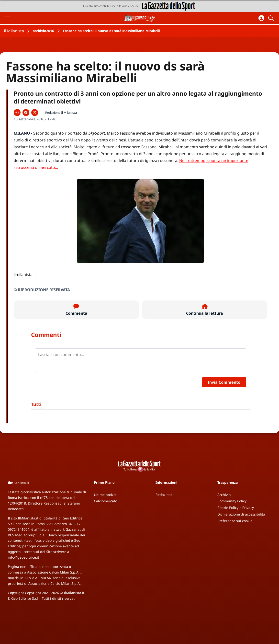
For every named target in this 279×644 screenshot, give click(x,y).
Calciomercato (106, 501)
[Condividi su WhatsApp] (17, 113)
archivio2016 (43, 31)
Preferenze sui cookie (235, 521)
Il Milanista (14, 31)
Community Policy (232, 501)
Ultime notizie (105, 495)
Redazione (164, 495)
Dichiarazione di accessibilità (241, 514)
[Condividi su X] (35, 113)
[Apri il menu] (7, 18)
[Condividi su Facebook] (26, 113)
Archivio (224, 495)
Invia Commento (224, 382)
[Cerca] (272, 18)
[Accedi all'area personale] (261, 18)
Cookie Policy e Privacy (236, 508)
